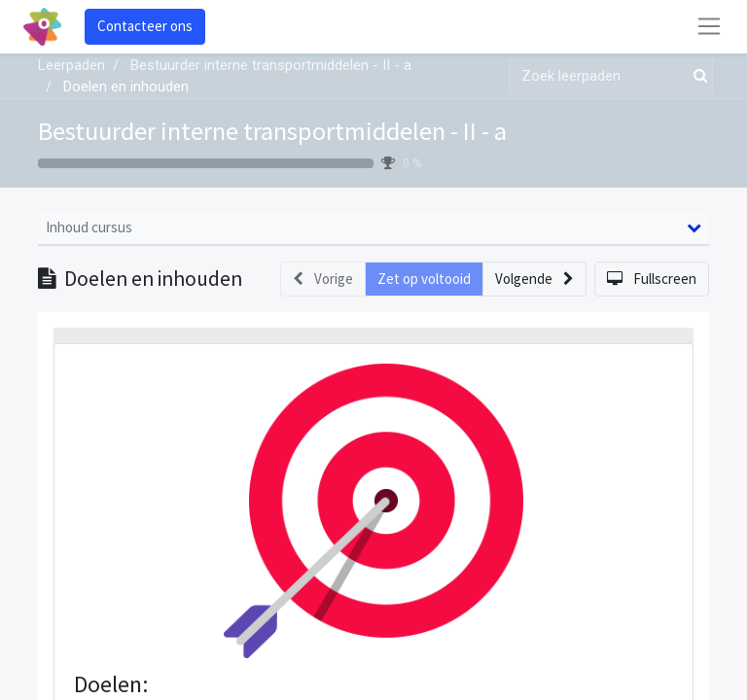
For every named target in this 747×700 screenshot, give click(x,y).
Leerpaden (71, 65)
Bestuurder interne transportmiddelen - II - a (272, 131)
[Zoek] (696, 76)
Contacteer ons (145, 26)
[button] (534, 280)
